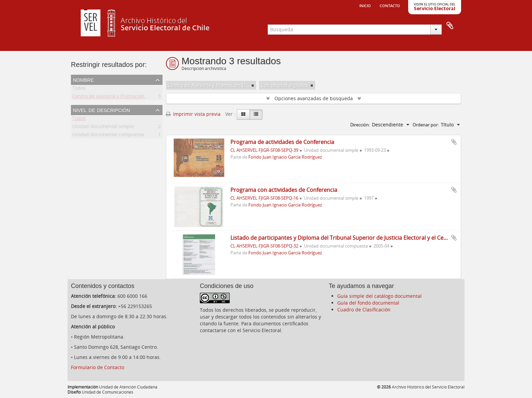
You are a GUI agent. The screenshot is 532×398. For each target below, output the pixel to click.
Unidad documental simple (103, 128)
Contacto (390, 5)
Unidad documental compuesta (108, 136)
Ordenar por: (426, 125)
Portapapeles (450, 26)
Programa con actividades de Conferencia (284, 190)
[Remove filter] (253, 85)
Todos (79, 89)
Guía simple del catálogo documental (379, 296)
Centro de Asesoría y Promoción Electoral (119, 97)
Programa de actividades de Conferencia (282, 142)
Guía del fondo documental (368, 303)
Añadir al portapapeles (454, 142)
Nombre (83, 79)
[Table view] (256, 114)
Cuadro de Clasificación (364, 310)
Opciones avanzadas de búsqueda (314, 98)
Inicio (365, 5)
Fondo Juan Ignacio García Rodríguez (285, 157)
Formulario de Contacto (98, 367)
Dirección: (360, 125)
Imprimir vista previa (193, 114)
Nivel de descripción (101, 110)
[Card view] (243, 114)
